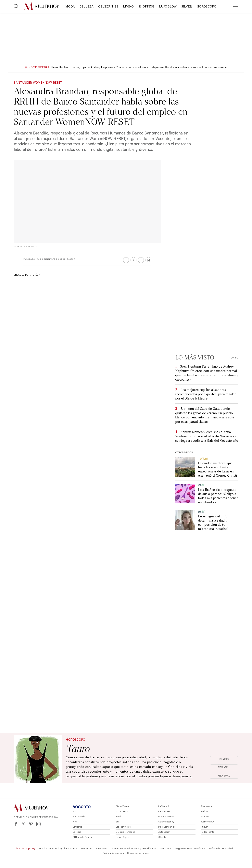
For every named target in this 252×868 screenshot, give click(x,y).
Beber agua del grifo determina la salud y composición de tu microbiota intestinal (213, 523)
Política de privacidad (221, 848)
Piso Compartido (167, 827)
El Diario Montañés (125, 832)
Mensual (224, 776)
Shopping (146, 6)
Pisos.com (206, 806)
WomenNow (207, 822)
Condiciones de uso (138, 853)
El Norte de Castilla (83, 837)
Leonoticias (164, 811)
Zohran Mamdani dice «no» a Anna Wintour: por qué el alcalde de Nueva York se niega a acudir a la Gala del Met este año (207, 436)
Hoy (75, 822)
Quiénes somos (69, 848)
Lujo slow (168, 6)
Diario (224, 759)
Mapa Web (101, 848)
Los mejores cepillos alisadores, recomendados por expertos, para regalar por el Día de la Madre (205, 394)
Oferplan (163, 837)
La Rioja (77, 832)
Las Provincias (123, 827)
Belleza (87, 6)
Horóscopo (207, 6)
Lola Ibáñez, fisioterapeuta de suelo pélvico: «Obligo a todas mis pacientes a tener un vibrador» (218, 496)
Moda (70, 6)
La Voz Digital (123, 837)
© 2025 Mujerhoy (26, 848)
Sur (117, 822)
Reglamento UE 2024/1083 (190, 848)
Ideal (118, 817)
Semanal (224, 767)
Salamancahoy (166, 822)
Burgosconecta (166, 817)
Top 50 (234, 357)
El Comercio (122, 811)
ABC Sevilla (79, 817)
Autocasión (164, 832)
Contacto (51, 848)
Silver (187, 6)
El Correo (77, 827)
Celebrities (108, 6)
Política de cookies (113, 853)
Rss (41, 848)
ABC (75, 811)
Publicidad (86, 848)
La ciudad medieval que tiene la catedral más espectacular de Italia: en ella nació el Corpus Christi (218, 469)
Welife (204, 811)
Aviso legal (166, 848)
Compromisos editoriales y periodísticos (133, 848)
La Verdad (164, 806)
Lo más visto (195, 357)
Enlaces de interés (28, 275)
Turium (205, 827)
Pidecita (205, 817)
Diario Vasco (122, 806)
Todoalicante (208, 832)
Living (128, 6)
